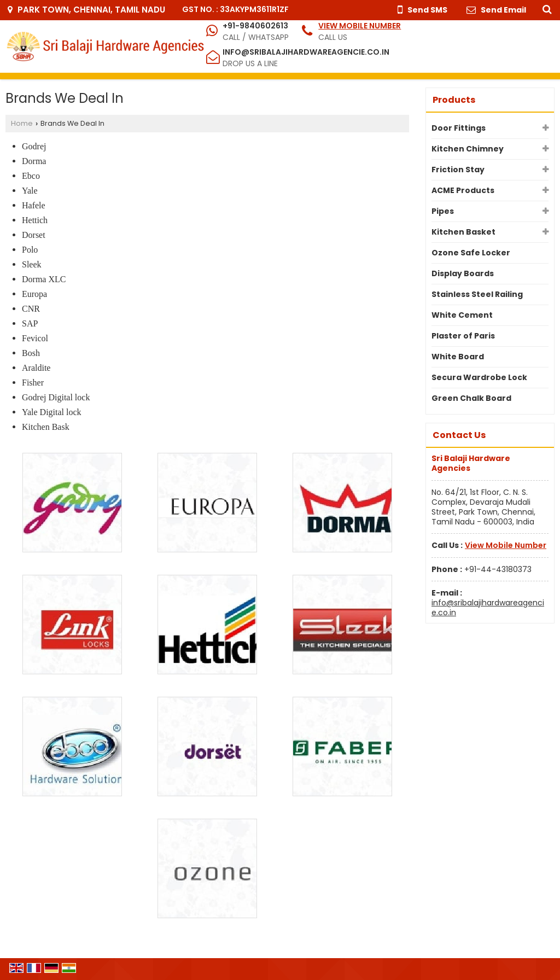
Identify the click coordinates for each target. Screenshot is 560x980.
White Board (458, 357)
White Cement (462, 315)
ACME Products (463, 190)
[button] (360, 26)
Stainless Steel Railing (477, 294)
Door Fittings (459, 128)
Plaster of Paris (463, 336)
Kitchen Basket (463, 232)
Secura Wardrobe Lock (479, 377)
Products (454, 100)
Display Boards (463, 273)
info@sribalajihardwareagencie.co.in (306, 52)
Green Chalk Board (471, 398)
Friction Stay (458, 170)
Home (22, 123)
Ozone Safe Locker (471, 253)
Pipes (443, 211)
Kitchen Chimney (468, 149)
